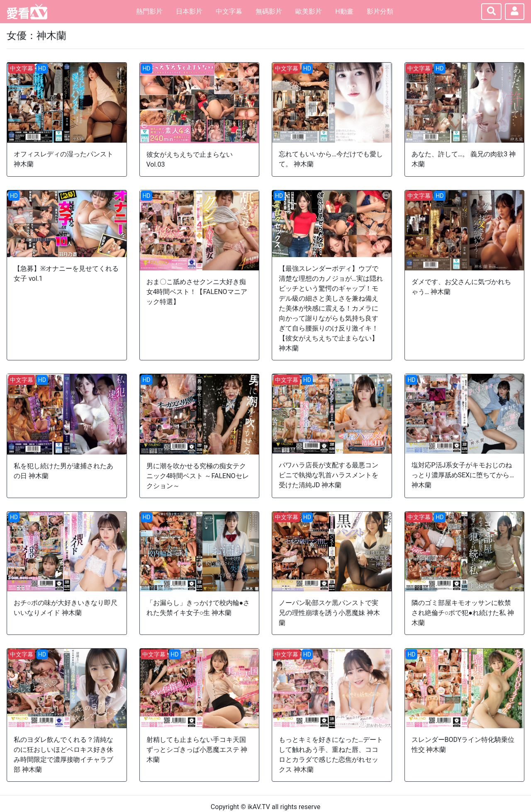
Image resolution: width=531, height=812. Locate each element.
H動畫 (344, 11)
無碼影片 (269, 11)
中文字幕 (229, 11)
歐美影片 (309, 11)
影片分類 (380, 11)
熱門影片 (149, 11)
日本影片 (189, 11)
